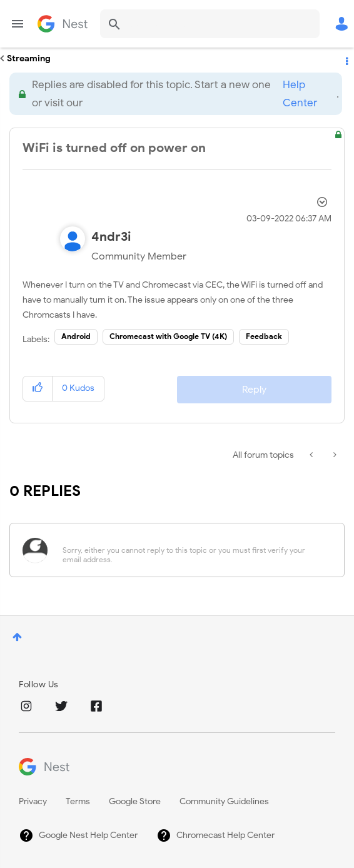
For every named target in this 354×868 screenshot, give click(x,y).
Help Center (300, 94)
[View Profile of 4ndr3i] (111, 237)
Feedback (264, 336)
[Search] (210, 24)
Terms (78, 801)
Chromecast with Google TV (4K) (168, 336)
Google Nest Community (63, 24)
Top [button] (17, 637)
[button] (38, 389)
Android (76, 336)
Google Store (135, 801)
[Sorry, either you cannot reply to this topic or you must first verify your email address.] (193, 550)
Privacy (33, 801)
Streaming (29, 58)
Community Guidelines (224, 801)
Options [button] (346, 59)
